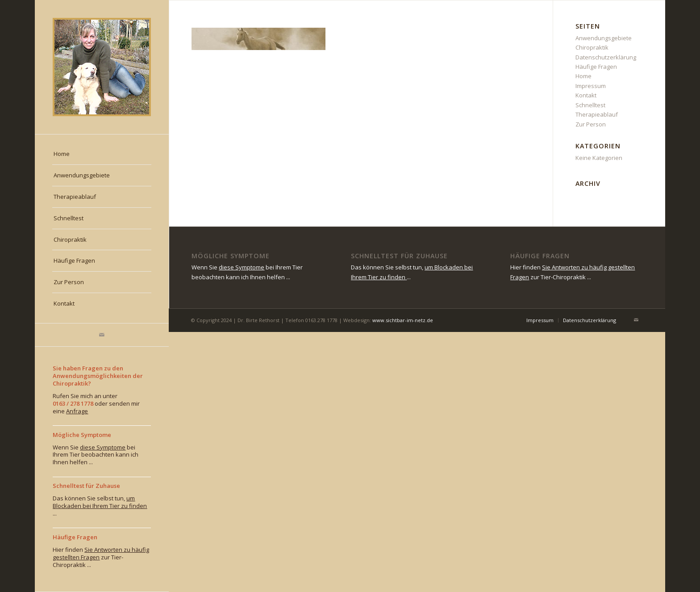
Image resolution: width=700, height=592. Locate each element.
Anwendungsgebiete (604, 38)
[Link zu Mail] (102, 335)
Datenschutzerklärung (606, 57)
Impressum (591, 86)
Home (583, 76)
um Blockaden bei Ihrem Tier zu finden (100, 502)
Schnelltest (590, 105)
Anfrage (77, 411)
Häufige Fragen (596, 67)
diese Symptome (103, 447)
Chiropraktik (592, 47)
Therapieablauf (597, 114)
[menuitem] (102, 154)
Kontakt (586, 95)
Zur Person (591, 124)
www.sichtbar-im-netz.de (403, 320)
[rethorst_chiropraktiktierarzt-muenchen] (102, 67)
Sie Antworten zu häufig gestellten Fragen (101, 553)
